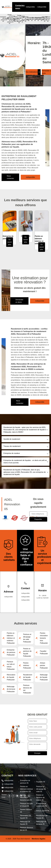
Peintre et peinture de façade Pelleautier (27, 652)
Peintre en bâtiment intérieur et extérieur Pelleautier (11, 638)
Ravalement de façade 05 (38, 19)
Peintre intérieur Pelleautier (27, 665)
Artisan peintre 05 (43, 811)
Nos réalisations (32, 72)
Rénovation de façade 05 (25, 817)
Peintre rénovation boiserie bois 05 (16, 19)
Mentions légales (38, 839)
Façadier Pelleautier (44, 652)
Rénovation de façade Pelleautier (11, 677)
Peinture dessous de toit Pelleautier (27, 689)
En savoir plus (10, 242)
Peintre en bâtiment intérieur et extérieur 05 (10, 19)
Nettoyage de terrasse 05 (45, 19)
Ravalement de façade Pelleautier (28, 677)
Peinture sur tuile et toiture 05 (26, 805)
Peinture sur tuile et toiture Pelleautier (11, 665)
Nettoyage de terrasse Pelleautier (11, 689)
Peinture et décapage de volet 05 (13, 19)
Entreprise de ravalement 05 (25, 19)
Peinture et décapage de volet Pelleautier (27, 638)
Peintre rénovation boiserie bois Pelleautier (44, 638)
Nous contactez (10, 177)
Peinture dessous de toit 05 (48, 19)
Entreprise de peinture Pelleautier (11, 652)
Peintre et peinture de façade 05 (19, 19)
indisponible (30, 7)
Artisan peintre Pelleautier (44, 665)
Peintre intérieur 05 (29, 19)
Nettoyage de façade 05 (41, 19)
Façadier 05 (6, 19)
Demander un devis (19, 301)
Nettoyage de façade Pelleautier (44, 677)
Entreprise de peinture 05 (3, 19)
